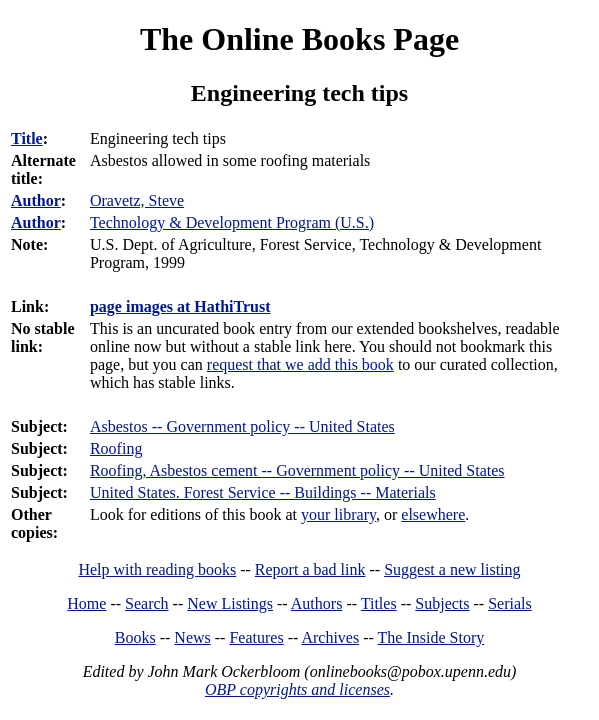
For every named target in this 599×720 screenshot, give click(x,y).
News (192, 637)
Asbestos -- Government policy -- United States (242, 426)
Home (86, 603)
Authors (317, 603)
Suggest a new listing (452, 569)
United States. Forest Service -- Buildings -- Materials (263, 492)
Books (135, 637)
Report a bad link (310, 569)
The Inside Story (431, 637)
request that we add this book (300, 364)
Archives (330, 637)
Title (27, 138)
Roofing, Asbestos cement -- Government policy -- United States (297, 470)
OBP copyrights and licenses (297, 689)
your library (338, 514)
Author (36, 200)
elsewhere (433, 514)
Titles (379, 603)
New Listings (230, 603)
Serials (510, 603)
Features (256, 637)
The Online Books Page (299, 39)
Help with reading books (157, 569)
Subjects (442, 603)
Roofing (116, 448)
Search (147, 603)
